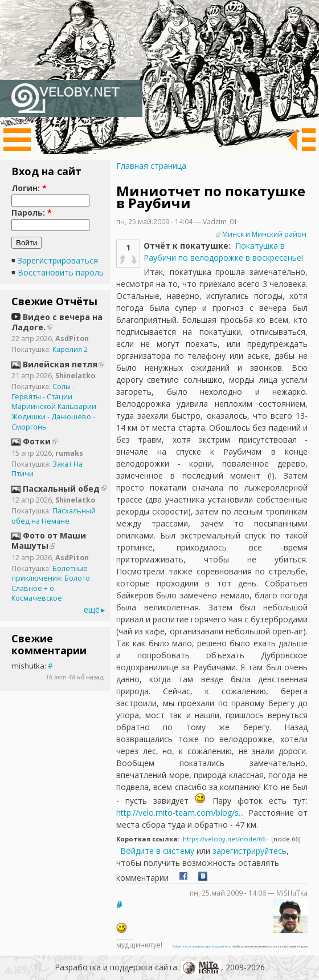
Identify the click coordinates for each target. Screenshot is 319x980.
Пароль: (32, 212)
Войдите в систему (157, 851)
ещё (92, 610)
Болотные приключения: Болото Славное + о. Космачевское (51, 584)
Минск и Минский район (264, 234)
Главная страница (151, 166)
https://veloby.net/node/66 (224, 839)
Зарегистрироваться (58, 260)
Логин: (29, 188)
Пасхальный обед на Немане (54, 516)
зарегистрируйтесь (250, 851)
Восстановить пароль (61, 272)
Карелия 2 (70, 349)
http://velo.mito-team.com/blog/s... (180, 813)
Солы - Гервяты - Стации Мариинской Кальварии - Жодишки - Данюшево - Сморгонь (56, 407)
